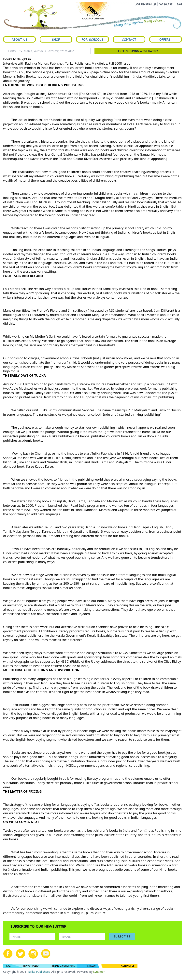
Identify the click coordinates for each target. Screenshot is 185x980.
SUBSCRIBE (122, 937)
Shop (56, 39)
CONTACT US (128, 966)
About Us (20, 39)
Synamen (99, 972)
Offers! (165, 39)
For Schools (92, 39)
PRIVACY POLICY (31, 966)
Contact (129, 39)
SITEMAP (92, 966)
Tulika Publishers (39, 972)
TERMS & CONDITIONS (63, 966)
